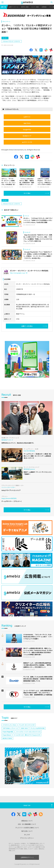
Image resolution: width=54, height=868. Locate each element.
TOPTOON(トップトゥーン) (10, 728)
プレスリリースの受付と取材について (27, 828)
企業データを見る (27, 326)
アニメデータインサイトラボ (27, 725)
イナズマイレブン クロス (9, 725)
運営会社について (27, 821)
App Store (27, 123)
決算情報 (44, 7)
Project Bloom (7, 735)
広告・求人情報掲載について (27, 824)
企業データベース (13, 7)
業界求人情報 (25, 7)
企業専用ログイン (27, 857)
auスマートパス (27, 142)
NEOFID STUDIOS (7, 738)
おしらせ (27, 835)
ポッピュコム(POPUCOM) (38, 728)
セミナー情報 (35, 7)
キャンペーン (6, 21)
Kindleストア (27, 136)
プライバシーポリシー (27, 838)
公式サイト (27, 117)
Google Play (27, 129)
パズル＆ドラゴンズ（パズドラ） (12, 41)
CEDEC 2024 (24, 728)
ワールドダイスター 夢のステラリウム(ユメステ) (27, 735)
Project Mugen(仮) (8, 732)
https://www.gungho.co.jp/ (19, 273)
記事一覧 (3, 7)
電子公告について (27, 831)
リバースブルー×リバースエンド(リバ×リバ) (28, 732)
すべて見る (27, 193)
